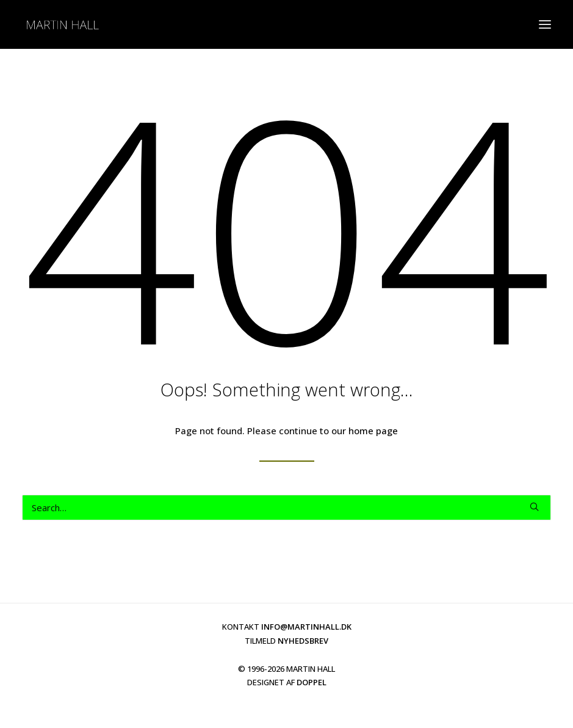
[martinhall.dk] (62, 24)
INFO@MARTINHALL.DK (306, 627)
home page (373, 431)
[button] (545, 24)
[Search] (286, 508)
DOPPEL (312, 682)
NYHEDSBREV (303, 641)
